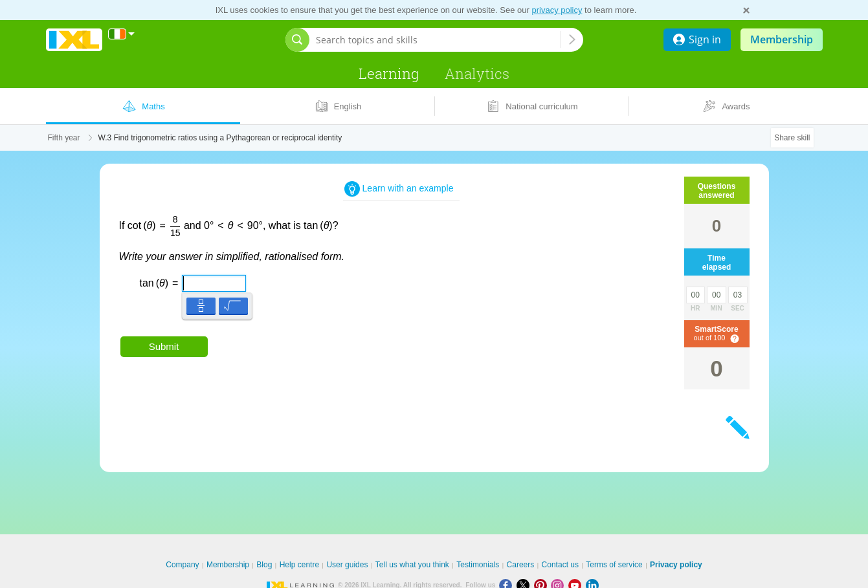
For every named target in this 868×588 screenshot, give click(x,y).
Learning (389, 73)
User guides (347, 565)
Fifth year (64, 138)
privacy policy (557, 10)
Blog (264, 565)
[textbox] (186, 278)
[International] (122, 34)
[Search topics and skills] (438, 40)
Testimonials (478, 565)
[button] (201, 306)
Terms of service (614, 565)
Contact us (560, 565)
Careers (521, 565)
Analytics (477, 73)
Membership (782, 39)
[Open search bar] (297, 40)
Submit (164, 346)
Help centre (299, 565)
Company (182, 565)
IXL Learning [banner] (74, 40)
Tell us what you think (412, 565)
